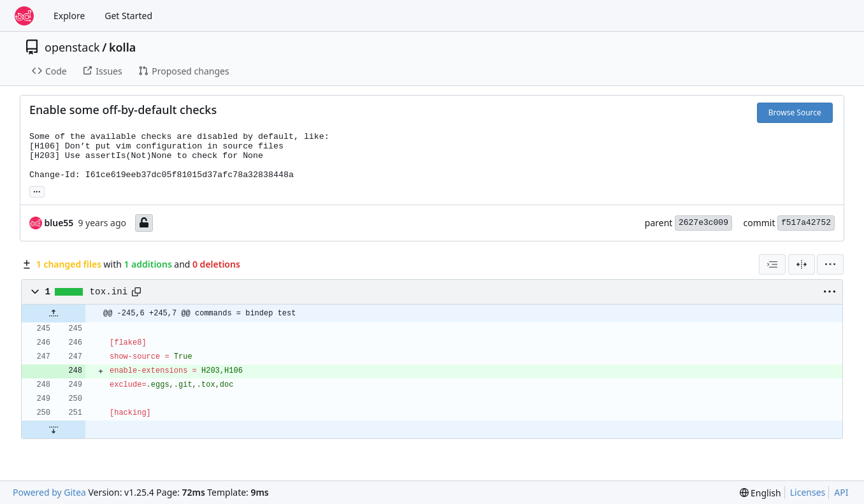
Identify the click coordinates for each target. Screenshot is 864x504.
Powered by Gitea (49, 492)
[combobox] (772, 264)
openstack (72, 47)
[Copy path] (136, 292)
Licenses (808, 492)
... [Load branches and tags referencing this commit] (37, 191)
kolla (122, 47)
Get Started (128, 16)
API (841, 492)
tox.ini (109, 292)
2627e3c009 (703, 223)
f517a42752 (806, 223)
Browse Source (795, 112)
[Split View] (802, 264)
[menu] (830, 264)
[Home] (24, 16)
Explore (69, 16)
